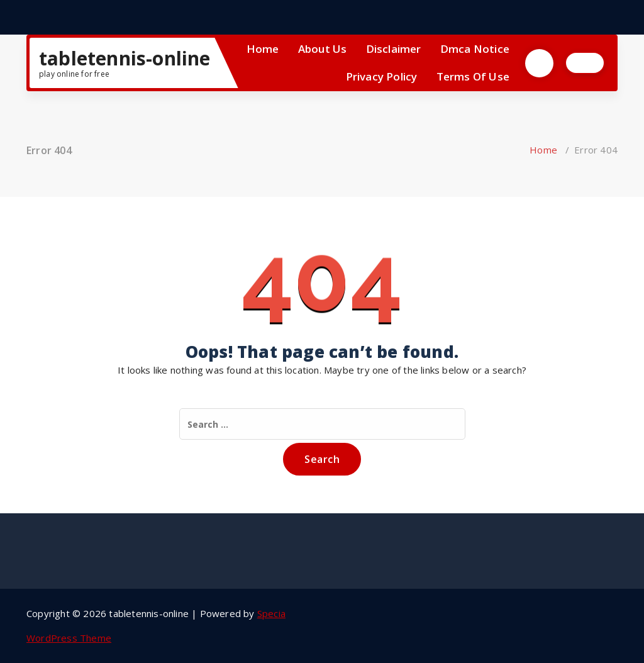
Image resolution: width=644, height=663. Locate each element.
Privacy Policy (382, 76)
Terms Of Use (473, 76)
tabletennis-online (125, 58)
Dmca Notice (475, 49)
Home (263, 49)
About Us (323, 49)
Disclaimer (394, 49)
